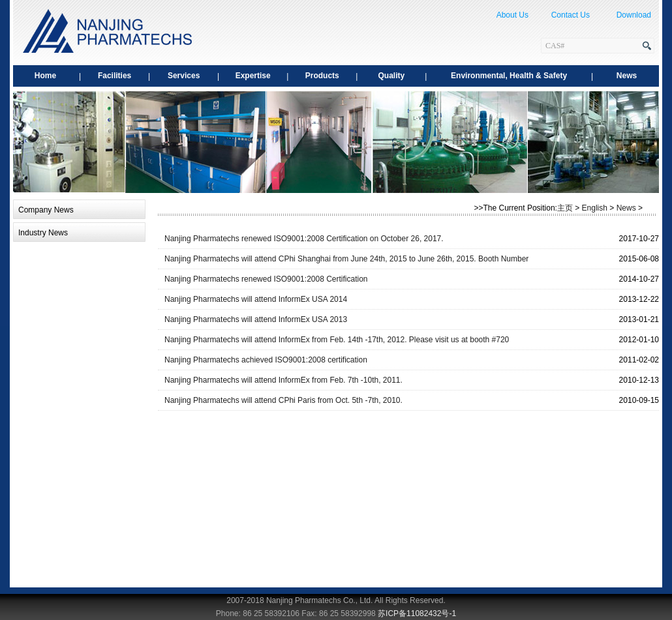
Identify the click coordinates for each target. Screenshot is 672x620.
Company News (46, 210)
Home (45, 76)
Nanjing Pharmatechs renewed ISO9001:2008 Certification (266, 279)
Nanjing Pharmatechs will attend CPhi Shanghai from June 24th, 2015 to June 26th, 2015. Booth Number (346, 259)
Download (634, 15)
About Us (512, 15)
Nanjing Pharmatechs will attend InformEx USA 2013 (256, 319)
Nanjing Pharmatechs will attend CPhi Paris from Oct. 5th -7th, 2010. (283, 400)
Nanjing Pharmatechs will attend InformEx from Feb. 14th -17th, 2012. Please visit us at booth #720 (337, 340)
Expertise (253, 76)
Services (184, 76)
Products (322, 76)
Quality (391, 76)
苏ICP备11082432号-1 (417, 613)
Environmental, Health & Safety (509, 76)
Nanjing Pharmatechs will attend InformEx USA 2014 (256, 299)
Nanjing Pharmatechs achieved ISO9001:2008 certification (266, 360)
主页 (565, 208)
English (595, 208)
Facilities (115, 76)
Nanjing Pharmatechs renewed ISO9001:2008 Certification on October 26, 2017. (304, 239)
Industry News (43, 233)
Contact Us (571, 15)
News (627, 76)
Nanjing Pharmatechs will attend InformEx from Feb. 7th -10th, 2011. (283, 380)
